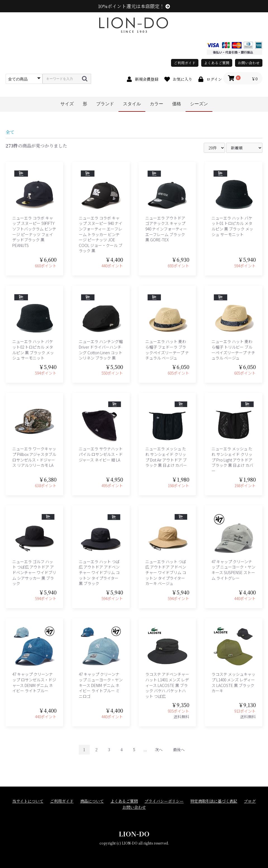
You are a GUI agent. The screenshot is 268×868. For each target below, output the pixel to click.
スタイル (132, 104)
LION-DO (134, 833)
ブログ (250, 801)
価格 (177, 104)
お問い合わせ (249, 63)
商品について (92, 801)
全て (10, 132)
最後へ (179, 750)
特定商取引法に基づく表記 (214, 801)
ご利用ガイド (185, 63)
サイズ (67, 104)
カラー (156, 104)
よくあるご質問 (217, 63)
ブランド (105, 104)
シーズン (199, 104)
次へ (159, 750)
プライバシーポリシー (164, 801)
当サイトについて (28, 801)
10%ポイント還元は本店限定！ (134, 6)
